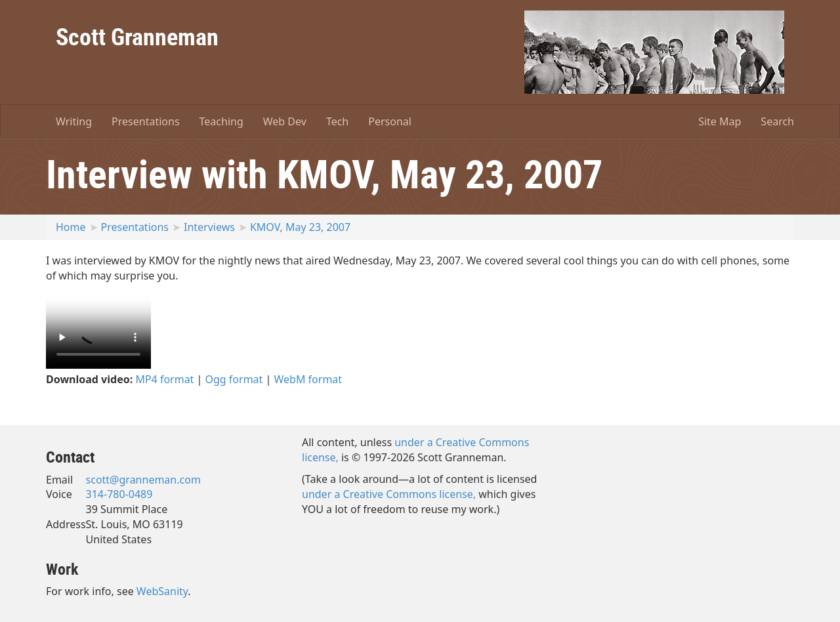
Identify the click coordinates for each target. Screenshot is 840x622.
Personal (390, 121)
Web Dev (285, 121)
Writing (74, 121)
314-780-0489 (119, 494)
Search (777, 121)
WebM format (308, 379)
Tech (337, 121)
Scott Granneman (137, 36)
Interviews (209, 227)
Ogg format (234, 379)
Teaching (221, 121)
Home (71, 227)
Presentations (145, 121)
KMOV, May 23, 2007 (300, 227)
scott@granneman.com (143, 480)
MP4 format (164, 379)
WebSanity (162, 591)
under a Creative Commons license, (389, 494)
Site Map (720, 121)
